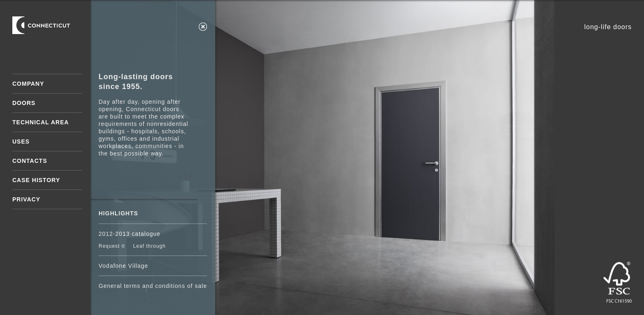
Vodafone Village (123, 266)
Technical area (41, 122)
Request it (112, 246)
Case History (36, 180)
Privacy (26, 199)
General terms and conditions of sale (153, 286)
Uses (21, 142)
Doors (24, 103)
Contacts (30, 161)
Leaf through (149, 246)
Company (28, 84)
